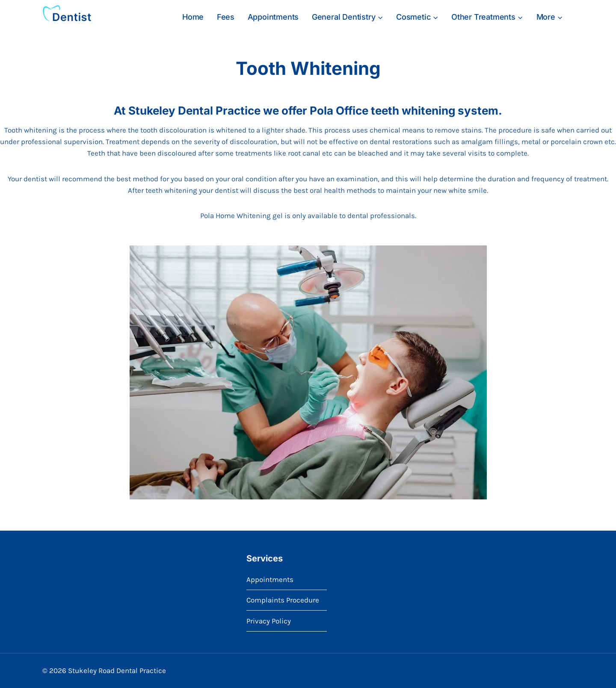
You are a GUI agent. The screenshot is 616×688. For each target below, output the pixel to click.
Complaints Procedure (283, 600)
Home (193, 17)
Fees (226, 17)
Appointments (273, 17)
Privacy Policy (269, 621)
